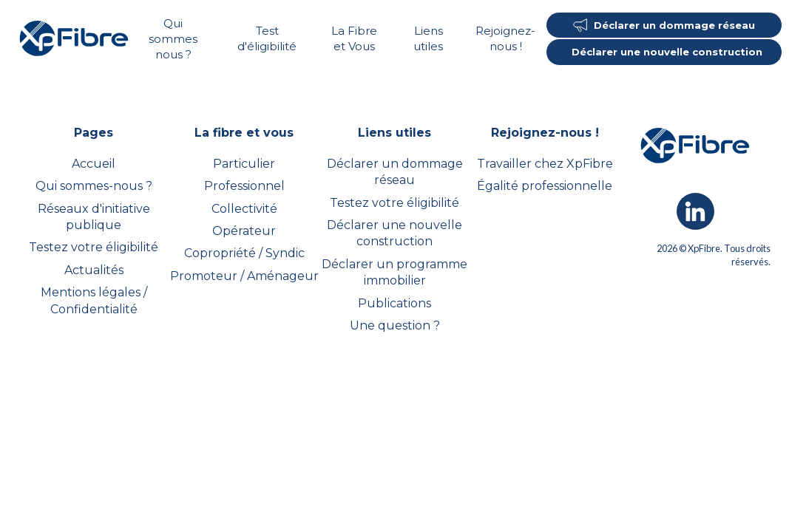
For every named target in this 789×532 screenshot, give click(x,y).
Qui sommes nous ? (173, 39)
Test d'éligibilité (267, 38)
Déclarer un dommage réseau (395, 172)
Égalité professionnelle (545, 186)
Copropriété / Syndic (244, 253)
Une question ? (395, 325)
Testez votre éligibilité (94, 247)
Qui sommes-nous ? (94, 186)
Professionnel (244, 186)
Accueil (94, 164)
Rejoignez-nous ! (505, 38)
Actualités (94, 270)
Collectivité (244, 209)
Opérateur (244, 231)
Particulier (244, 164)
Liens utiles (428, 38)
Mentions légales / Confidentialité (94, 300)
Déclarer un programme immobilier (394, 272)
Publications (394, 303)
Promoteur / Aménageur (244, 276)
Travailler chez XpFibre (545, 164)
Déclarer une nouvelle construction (394, 233)
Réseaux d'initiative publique (94, 217)
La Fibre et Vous (354, 38)
